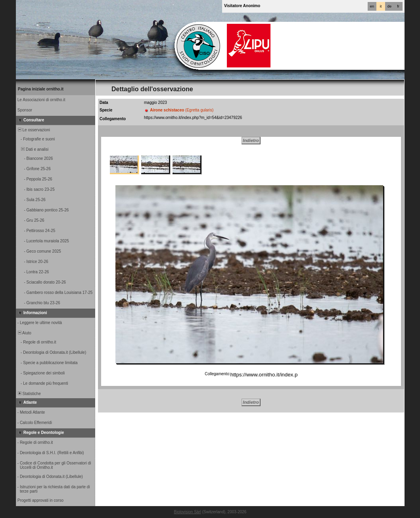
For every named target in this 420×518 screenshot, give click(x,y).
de (389, 6)
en (372, 6)
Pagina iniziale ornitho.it (41, 89)
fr (398, 6)
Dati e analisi (33, 149)
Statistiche (29, 394)
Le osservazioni (33, 130)
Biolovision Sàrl (188, 512)
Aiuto (24, 333)
